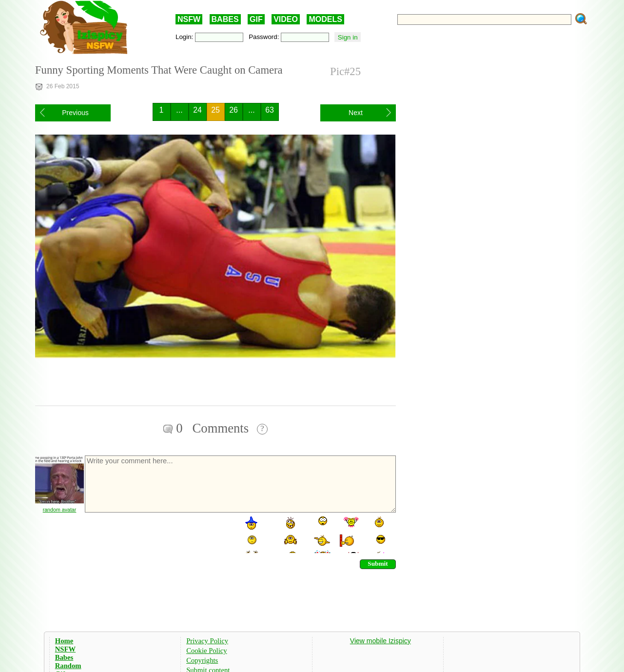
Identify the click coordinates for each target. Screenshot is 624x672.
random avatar (60, 510)
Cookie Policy (206, 651)
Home (64, 641)
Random (68, 666)
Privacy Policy (207, 641)
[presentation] (158, 534)
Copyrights (202, 660)
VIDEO (286, 19)
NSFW (189, 19)
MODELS (325, 19)
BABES (225, 19)
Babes (64, 657)
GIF (256, 19)
